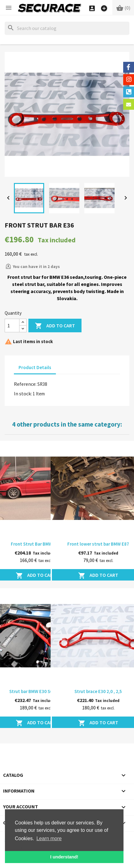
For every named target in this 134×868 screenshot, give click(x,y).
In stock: (23, 394)
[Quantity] (12, 325)
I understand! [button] (64, 857)
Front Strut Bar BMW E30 (36, 544)
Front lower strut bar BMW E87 (98, 544)
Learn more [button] (49, 838)
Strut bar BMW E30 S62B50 (36, 691)
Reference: (25, 384)
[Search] (67, 28)
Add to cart (55, 326)
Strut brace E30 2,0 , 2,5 (98, 691)
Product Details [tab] (35, 367)
